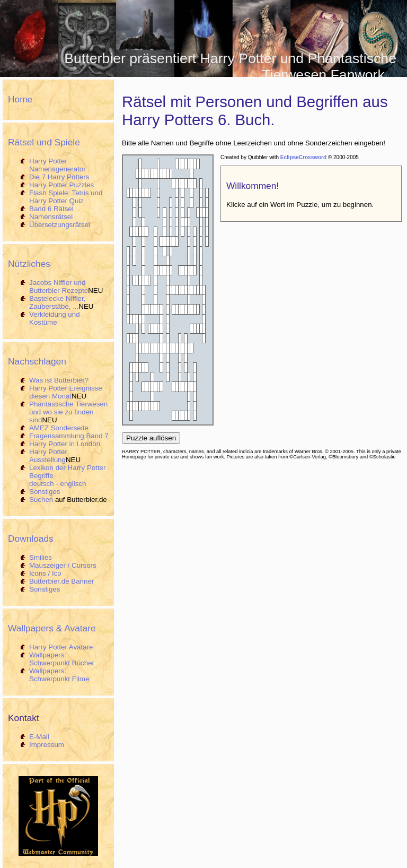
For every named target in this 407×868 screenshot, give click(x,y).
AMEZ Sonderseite (59, 428)
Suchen (41, 500)
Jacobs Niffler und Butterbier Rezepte (59, 287)
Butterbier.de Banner (61, 581)
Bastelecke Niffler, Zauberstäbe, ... (57, 302)
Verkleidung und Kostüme (55, 318)
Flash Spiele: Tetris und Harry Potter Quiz (66, 197)
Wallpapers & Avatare (52, 628)
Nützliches (29, 264)
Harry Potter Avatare (61, 647)
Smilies (41, 557)
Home (20, 99)
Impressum (47, 745)
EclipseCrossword (303, 157)
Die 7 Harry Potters (59, 177)
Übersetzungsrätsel (60, 225)
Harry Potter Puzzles (61, 185)
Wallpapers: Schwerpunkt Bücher (62, 659)
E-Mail (39, 737)
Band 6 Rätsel (51, 209)
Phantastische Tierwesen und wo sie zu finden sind (68, 412)
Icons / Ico (45, 573)
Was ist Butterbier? (59, 380)
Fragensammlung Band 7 (69, 436)
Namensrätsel (51, 217)
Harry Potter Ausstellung (48, 456)
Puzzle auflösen (151, 438)
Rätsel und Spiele (44, 142)
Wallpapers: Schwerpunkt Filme (59, 675)
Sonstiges (45, 492)
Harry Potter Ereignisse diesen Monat (66, 392)
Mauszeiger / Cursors (63, 565)
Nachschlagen (37, 361)
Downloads (31, 539)
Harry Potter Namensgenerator (57, 165)
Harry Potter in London (65, 444)
